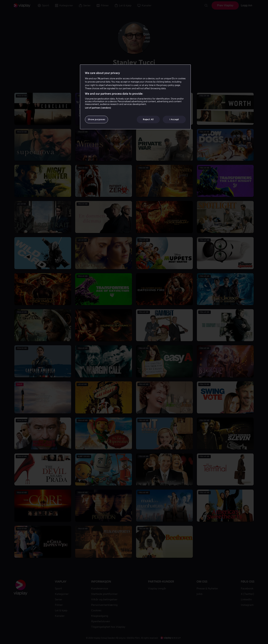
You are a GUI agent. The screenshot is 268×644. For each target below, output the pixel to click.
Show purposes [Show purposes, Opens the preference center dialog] (96, 119)
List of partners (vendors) (98, 108)
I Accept (174, 119)
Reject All (148, 119)
